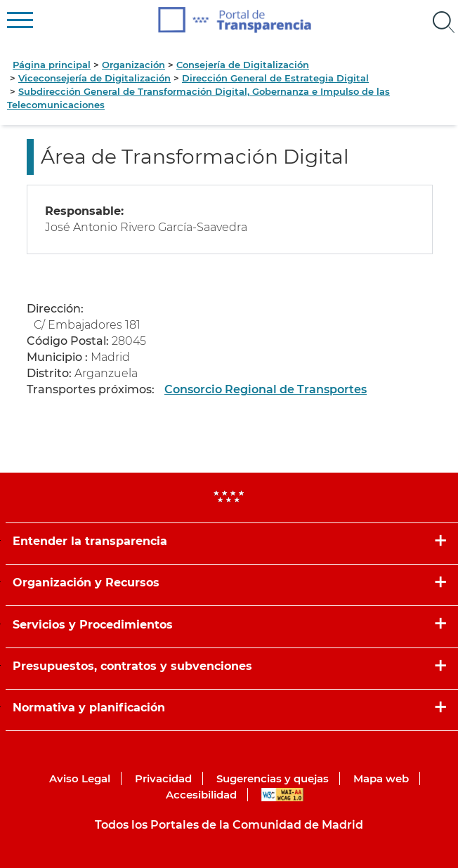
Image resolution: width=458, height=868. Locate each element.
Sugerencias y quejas (273, 778)
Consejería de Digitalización (243, 65)
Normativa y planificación (89, 708)
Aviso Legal (80, 778)
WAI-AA (282, 795)
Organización (133, 65)
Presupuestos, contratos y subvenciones (132, 666)
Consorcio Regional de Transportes (266, 389)
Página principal (52, 65)
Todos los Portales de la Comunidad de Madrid (229, 825)
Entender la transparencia (90, 541)
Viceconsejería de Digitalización (94, 78)
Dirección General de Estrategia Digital (275, 78)
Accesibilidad (201, 795)
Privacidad (163, 778)
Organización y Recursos (86, 583)
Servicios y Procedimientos (93, 625)
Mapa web (381, 778)
